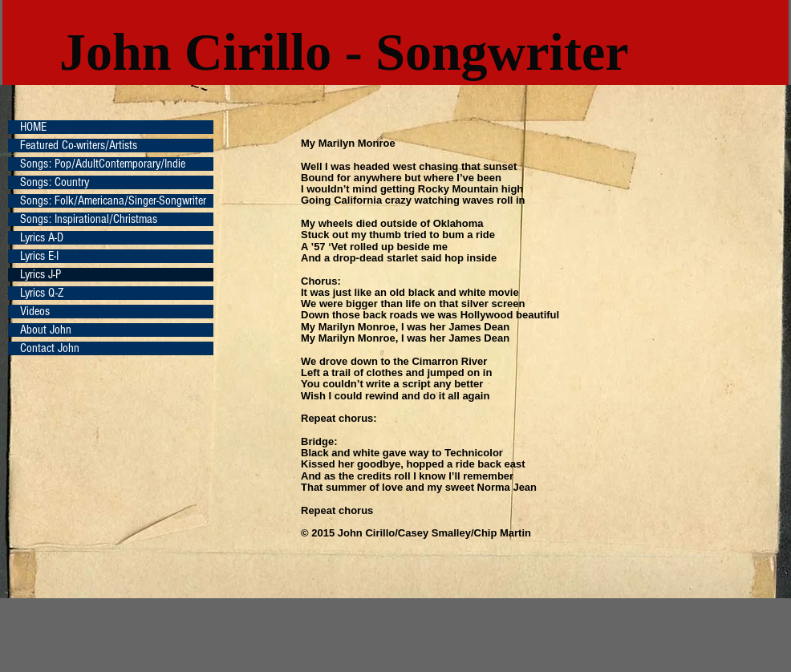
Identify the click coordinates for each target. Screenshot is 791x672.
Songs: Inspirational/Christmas (89, 219)
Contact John (50, 348)
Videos (35, 312)
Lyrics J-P (41, 275)
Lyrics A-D (42, 238)
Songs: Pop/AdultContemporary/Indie (103, 164)
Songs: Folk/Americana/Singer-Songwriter (113, 201)
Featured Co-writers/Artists (79, 146)
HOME (33, 127)
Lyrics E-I (39, 256)
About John (46, 330)
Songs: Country (55, 182)
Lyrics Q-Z (42, 293)
